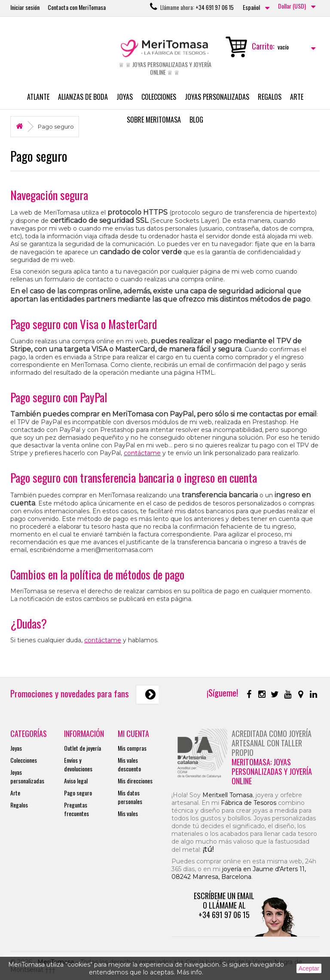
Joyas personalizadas (217, 97)
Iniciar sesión (25, 7)
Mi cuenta (133, 733)
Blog (196, 120)
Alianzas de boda (83, 97)
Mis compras (132, 748)
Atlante (38, 97)
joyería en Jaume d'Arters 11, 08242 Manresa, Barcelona (239, 873)
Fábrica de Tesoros (249, 803)
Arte (297, 97)
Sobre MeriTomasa (154, 120)
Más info (189, 972)
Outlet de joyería (82, 748)
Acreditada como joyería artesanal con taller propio (272, 743)
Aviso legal (76, 781)
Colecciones (159, 97)
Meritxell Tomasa (228, 795)
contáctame (142, 453)
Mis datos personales (130, 797)
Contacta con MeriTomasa (77, 7)
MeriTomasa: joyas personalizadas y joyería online (272, 771)
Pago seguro (78, 793)
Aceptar (309, 968)
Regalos (270, 97)
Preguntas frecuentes (76, 809)
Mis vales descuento (129, 764)
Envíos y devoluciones (78, 764)
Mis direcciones (135, 781)
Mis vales (128, 813)
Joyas (125, 97)
